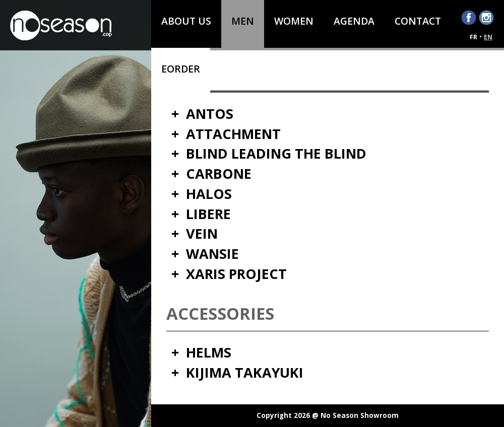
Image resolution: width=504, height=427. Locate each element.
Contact (418, 21)
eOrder (181, 69)
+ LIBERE (201, 214)
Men (243, 21)
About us (186, 21)
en (488, 37)
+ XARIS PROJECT (229, 274)
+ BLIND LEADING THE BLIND (269, 154)
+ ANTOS (202, 114)
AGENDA (354, 21)
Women (294, 21)
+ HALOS (202, 194)
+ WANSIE (205, 254)
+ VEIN (195, 234)
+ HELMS (201, 353)
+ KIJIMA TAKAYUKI (237, 373)
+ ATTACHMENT (226, 134)
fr (474, 37)
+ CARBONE (211, 174)
